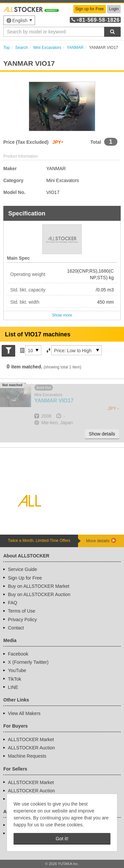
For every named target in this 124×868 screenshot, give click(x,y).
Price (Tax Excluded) (26, 142)
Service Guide (22, 569)
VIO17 (54, 401)
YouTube (17, 670)
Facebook (18, 654)
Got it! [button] (62, 839)
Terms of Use (21, 611)
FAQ (13, 603)
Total (96, 142)
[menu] (19, 20)
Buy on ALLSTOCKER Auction (39, 594)
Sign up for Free (90, 9)
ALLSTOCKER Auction (31, 748)
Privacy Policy (22, 620)
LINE (13, 687)
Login (114, 9)
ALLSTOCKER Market (31, 739)
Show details (102, 434)
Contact (16, 628)
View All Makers (24, 713)
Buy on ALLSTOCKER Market (39, 586)
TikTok (15, 679)
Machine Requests (27, 756)
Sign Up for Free (25, 578)
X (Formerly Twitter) (28, 662)
